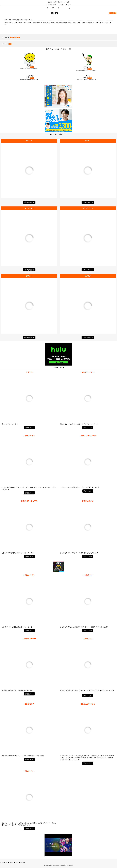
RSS (16, 863)
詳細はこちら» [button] (29, 428)
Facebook (4, 863)
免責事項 (22, 863)
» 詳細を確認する (29, 202)
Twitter (11, 863)
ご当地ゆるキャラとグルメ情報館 (58, 2)
